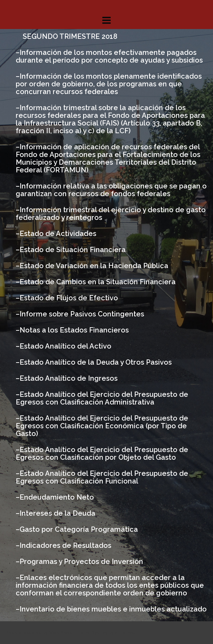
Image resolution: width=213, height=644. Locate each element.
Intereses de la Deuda (57, 513)
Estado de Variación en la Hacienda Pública (94, 266)
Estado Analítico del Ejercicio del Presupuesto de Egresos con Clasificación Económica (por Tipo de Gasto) (102, 426)
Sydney (100, 632)
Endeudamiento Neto (57, 497)
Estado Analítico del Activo (65, 346)
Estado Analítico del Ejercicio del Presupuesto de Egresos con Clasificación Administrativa (102, 398)
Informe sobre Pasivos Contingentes (82, 314)
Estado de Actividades (58, 234)
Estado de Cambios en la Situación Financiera (98, 282)
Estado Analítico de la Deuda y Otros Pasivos (96, 362)
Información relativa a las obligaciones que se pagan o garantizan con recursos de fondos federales (111, 190)
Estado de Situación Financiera (73, 250)
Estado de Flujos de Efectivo (69, 298)
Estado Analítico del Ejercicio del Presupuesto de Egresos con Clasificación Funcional (102, 477)
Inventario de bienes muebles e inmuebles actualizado (113, 609)
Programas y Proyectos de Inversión (81, 561)
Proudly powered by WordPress (39, 632)
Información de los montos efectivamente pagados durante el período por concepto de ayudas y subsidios (109, 56)
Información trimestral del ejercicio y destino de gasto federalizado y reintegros (111, 214)
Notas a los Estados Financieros (74, 330)
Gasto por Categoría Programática (79, 529)
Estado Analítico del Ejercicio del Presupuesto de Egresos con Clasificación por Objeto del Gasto (102, 453)
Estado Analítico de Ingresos (69, 378)
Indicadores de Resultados (65, 545)
